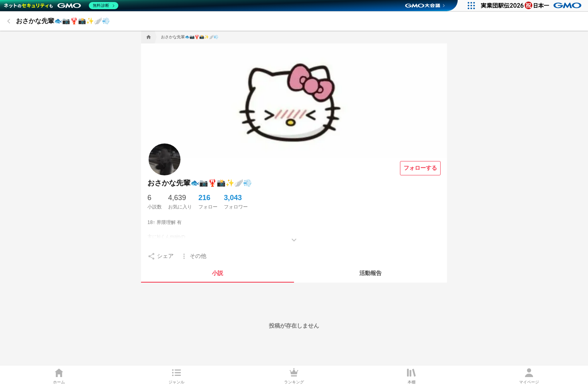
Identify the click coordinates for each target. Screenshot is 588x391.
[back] (9, 21)
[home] (148, 37)
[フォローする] (420, 168)
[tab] (218, 273)
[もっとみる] (294, 234)
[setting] (161, 256)
